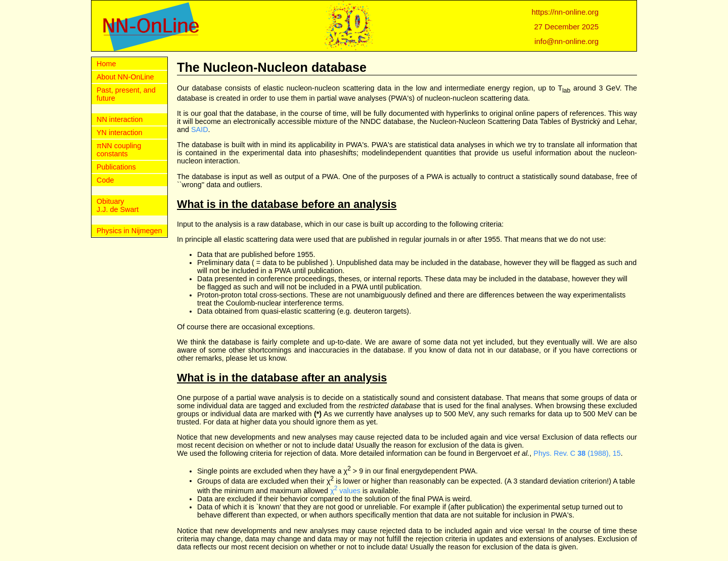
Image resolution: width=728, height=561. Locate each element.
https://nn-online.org (565, 12)
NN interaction (120, 119)
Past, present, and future (126, 94)
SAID (200, 130)
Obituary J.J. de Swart (118, 205)
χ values (345, 491)
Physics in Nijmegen (129, 231)
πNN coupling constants (119, 150)
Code (105, 180)
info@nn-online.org (566, 41)
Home (106, 64)
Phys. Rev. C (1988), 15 (577, 453)
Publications (116, 167)
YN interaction (119, 133)
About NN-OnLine (125, 77)
